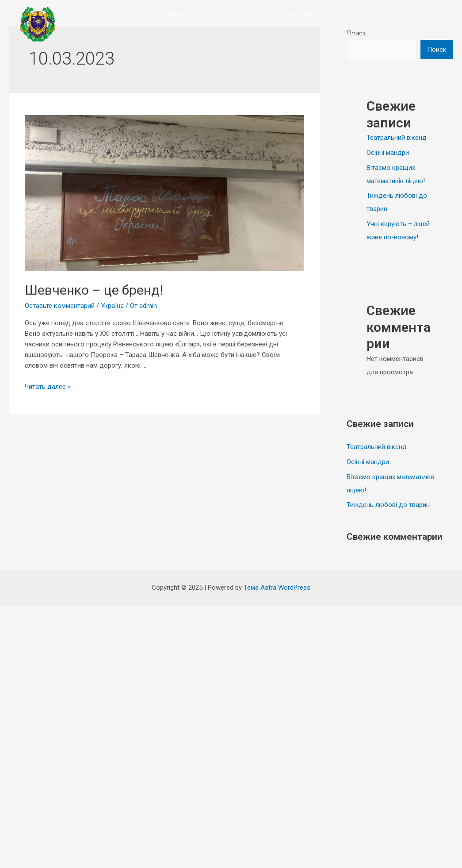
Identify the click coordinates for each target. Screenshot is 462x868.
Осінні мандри (388, 153)
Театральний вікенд (397, 138)
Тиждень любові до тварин (388, 505)
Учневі (352, 34)
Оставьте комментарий (60, 306)
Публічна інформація (307, 14)
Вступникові (393, 14)
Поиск (437, 50)
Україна (112, 306)
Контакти (399, 34)
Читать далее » (48, 387)
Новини (229, 14)
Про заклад (171, 14)
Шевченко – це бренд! (94, 290)
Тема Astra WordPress (277, 588)
